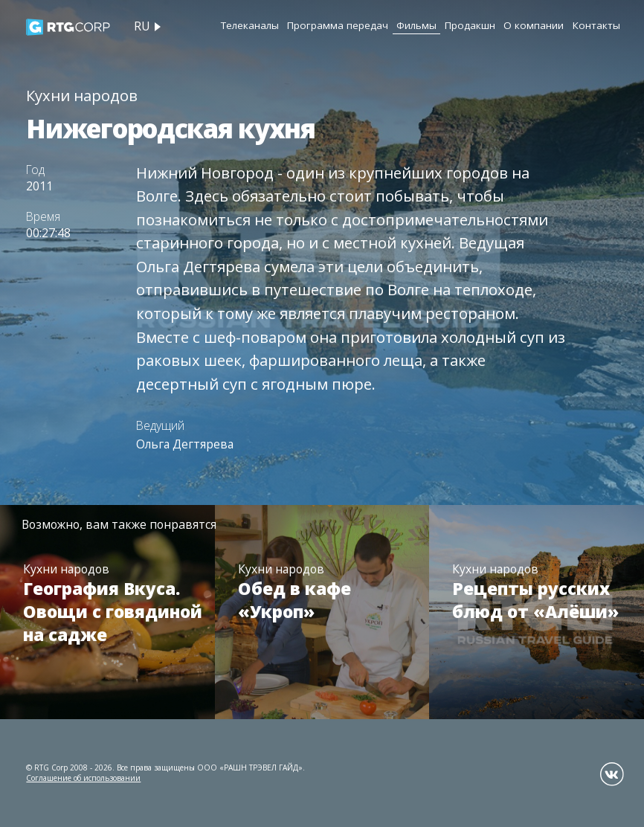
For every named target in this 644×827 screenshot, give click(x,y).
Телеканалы (250, 25)
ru (142, 26)
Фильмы (416, 25)
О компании (534, 25)
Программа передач (338, 25)
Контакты (596, 25)
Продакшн (470, 25)
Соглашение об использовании (83, 778)
